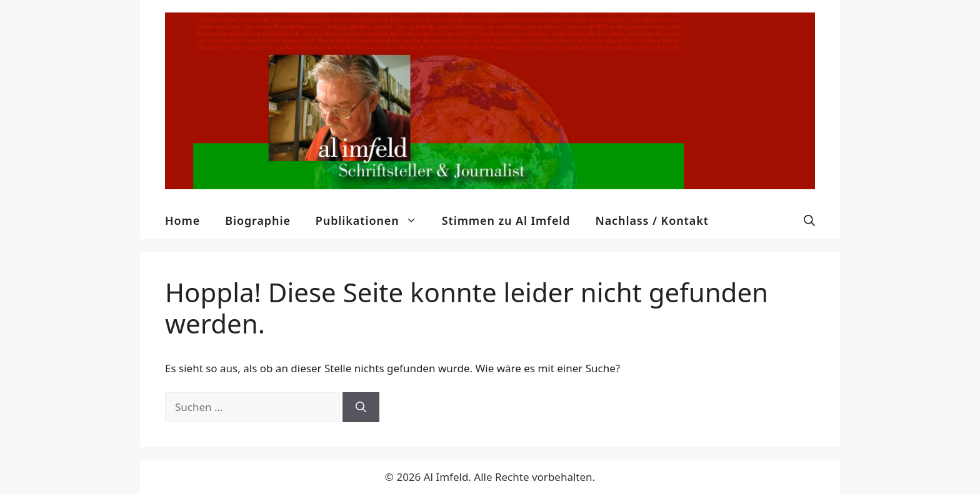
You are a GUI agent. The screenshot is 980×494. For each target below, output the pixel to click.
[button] (809, 220)
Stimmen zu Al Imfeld (506, 220)
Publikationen (372, 220)
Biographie (258, 220)
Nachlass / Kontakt (652, 220)
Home (182, 220)
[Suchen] (361, 407)
